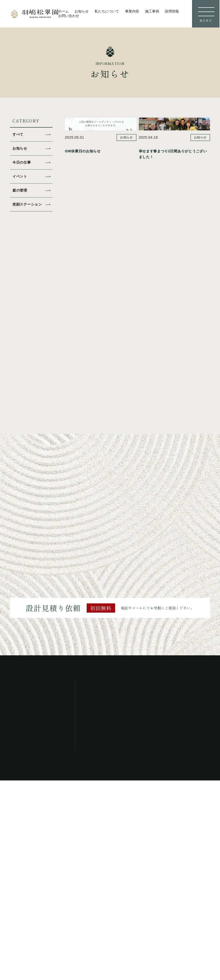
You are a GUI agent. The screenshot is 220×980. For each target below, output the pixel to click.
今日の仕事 (22, 162)
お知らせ (82, 11)
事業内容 (132, 11)
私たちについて (107, 11)
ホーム (63, 11)
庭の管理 (20, 190)
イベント (20, 176)
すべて (18, 134)
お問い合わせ (69, 16)
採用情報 (172, 11)
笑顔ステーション (28, 204)
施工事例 (152, 11)
